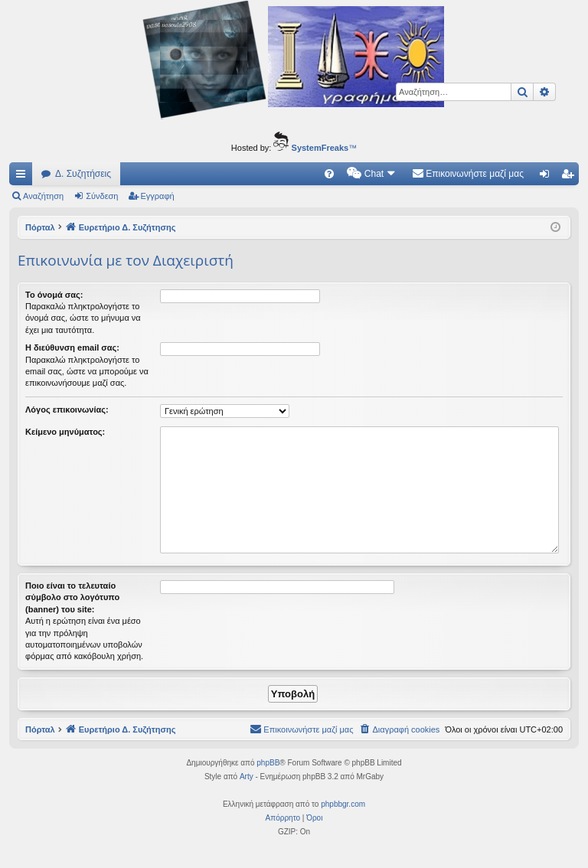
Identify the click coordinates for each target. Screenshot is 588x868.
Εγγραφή (158, 196)
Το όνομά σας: (54, 295)
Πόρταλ (40, 227)
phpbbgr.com (343, 804)
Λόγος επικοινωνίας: (67, 410)
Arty (247, 777)
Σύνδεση (102, 196)
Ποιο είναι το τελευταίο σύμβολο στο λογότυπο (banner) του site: (72, 597)
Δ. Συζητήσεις (83, 174)
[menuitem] (329, 174)
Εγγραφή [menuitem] (570, 177)
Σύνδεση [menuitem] (548, 177)
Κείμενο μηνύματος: (65, 432)
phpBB (268, 763)
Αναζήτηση (43, 196)
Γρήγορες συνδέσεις (24, 177)
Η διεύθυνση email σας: (72, 348)
